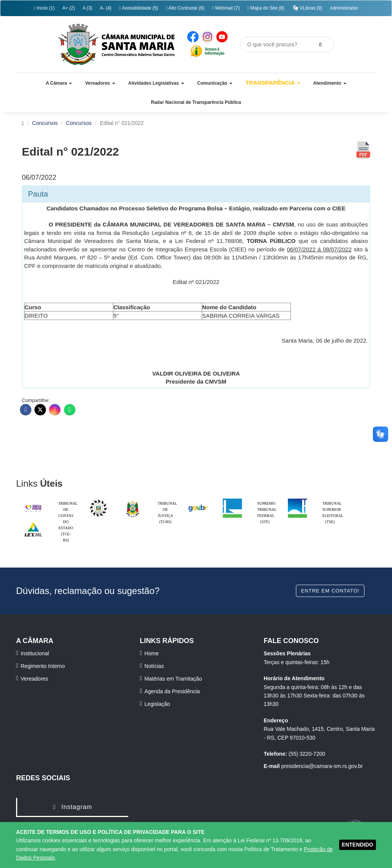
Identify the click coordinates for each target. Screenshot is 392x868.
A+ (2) (69, 8)
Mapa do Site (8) (266, 8)
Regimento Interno (43, 666)
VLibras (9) (307, 8)
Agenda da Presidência (172, 691)
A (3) (87, 8)
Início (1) (44, 8)
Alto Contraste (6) (185, 8)
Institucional (35, 653)
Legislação (157, 704)
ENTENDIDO (358, 845)
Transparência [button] (273, 83)
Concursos (45, 123)
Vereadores (34, 679)
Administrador (344, 8)
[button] (59, 83)
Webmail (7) (226, 8)
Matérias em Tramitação (173, 679)
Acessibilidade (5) (139, 8)
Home (151, 653)
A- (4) (106, 8)
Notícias (154, 666)
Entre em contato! (330, 590)
